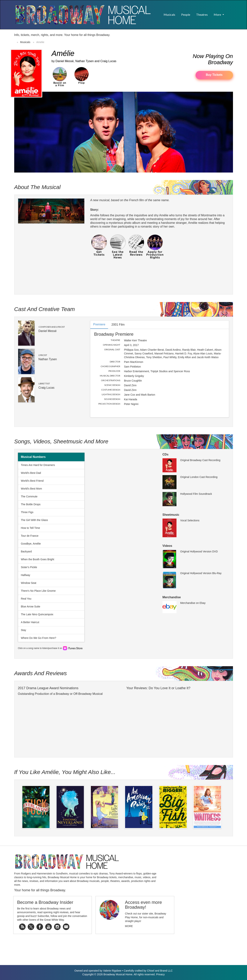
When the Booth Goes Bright (38, 559)
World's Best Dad (31, 473)
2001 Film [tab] (118, 325)
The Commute (29, 496)
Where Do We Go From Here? (39, 638)
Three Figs (27, 512)
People (186, 15)
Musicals (169, 15)
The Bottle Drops (31, 504)
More (129, 926)
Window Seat (29, 583)
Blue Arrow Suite (31, 606)
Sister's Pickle (29, 567)
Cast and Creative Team (45, 309)
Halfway (26, 575)
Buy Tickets (214, 75)
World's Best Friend (32, 481)
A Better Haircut (30, 622)
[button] (230, 13)
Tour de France (30, 536)
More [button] (218, 15)
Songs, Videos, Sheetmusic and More (61, 441)
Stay (24, 630)
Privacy (160, 974)
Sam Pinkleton (132, 367)
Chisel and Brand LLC (160, 971)
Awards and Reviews (41, 673)
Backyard (26, 551)
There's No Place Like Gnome (38, 591)
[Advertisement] (189, 39)
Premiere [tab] (99, 324)
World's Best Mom (32, 489)
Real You (26, 599)
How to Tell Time (30, 528)
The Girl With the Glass (34, 520)
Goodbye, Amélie (31, 544)
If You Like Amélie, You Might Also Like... (65, 772)
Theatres (202, 15)
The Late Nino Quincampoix (37, 614)
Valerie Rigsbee (112, 971)
